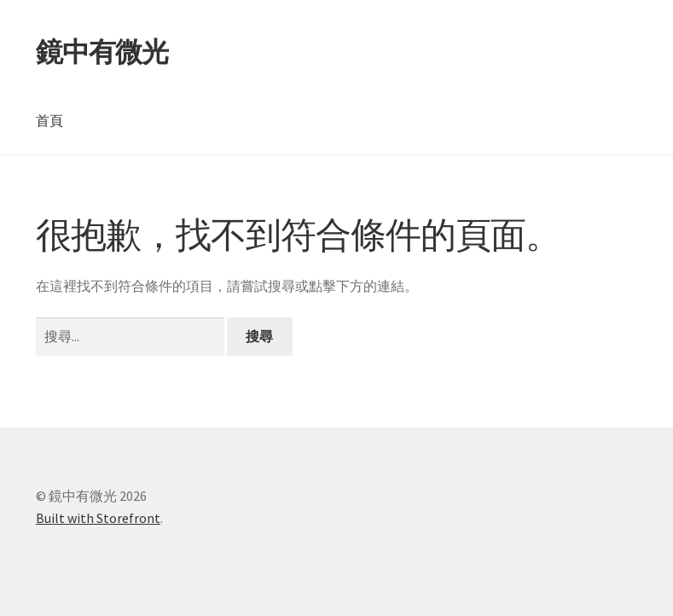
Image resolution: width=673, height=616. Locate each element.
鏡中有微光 (102, 52)
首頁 (49, 120)
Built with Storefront (98, 518)
